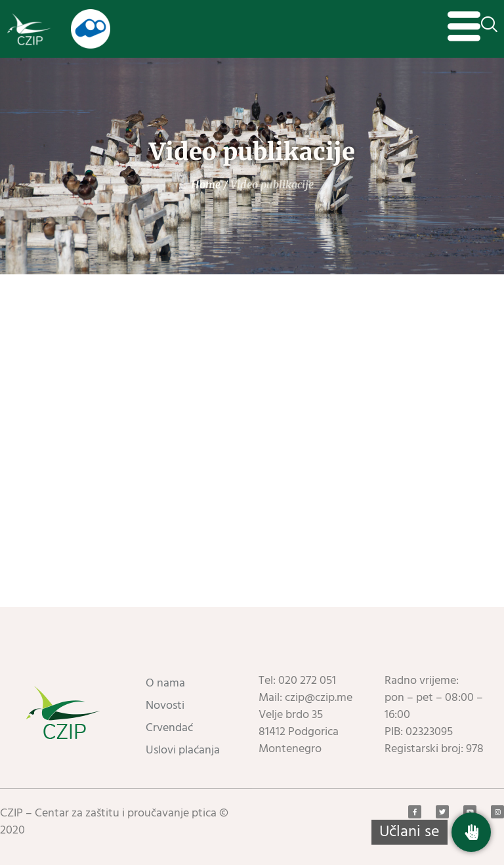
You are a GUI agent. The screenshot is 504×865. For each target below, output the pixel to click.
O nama (165, 684)
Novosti (165, 706)
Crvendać (169, 728)
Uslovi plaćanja (183, 750)
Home (206, 184)
